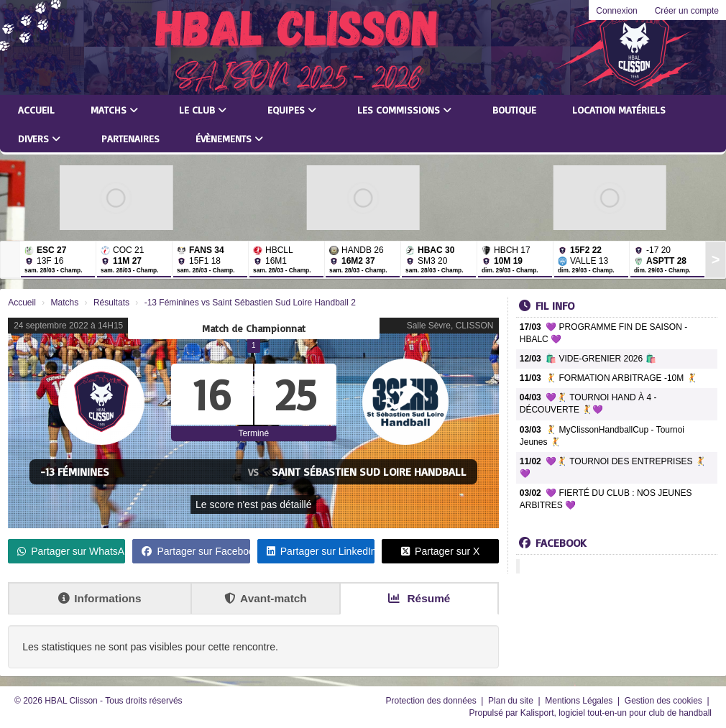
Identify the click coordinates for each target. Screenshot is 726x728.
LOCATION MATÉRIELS (619, 110)
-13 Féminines (75, 471)
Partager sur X (440, 551)
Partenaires (130, 138)
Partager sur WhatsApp (71, 551)
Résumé (419, 598)
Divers (39, 138)
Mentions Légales (580, 701)
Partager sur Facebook (196, 551)
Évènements (229, 138)
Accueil (36, 110)
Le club (203, 110)
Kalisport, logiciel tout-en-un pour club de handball (616, 713)
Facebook (553, 543)
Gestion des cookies (665, 701)
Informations (100, 598)
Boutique (514, 110)
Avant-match (266, 598)
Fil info (547, 305)
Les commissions (404, 110)
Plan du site (512, 701)
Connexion (616, 11)
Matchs (114, 110)
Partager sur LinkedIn (321, 551)
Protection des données (432, 701)
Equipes (292, 110)
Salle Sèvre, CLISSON (450, 326)
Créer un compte (687, 11)
